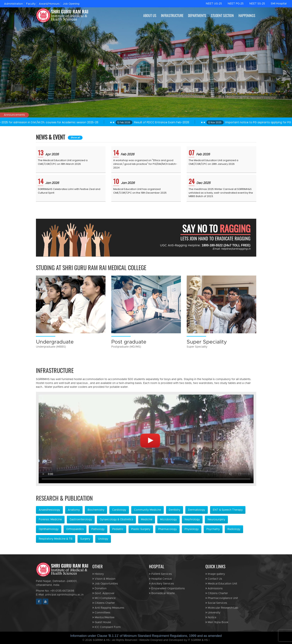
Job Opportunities (105, 584)
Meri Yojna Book (217, 622)
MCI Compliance (104, 598)
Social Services (216, 603)
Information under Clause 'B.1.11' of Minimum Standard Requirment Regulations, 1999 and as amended (146, 636)
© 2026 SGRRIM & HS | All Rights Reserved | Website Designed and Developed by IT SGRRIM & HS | (146, 640)
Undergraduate (55, 342)
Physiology (192, 529)
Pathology (98, 529)
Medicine (147, 520)
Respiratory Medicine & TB (56, 539)
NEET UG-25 (214, 4)
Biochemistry (96, 510)
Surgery (85, 539)
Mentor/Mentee (103, 617)
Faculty (31, 4)
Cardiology (119, 510)
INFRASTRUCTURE (172, 15)
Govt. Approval (103, 593)
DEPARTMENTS (197, 15)
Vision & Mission (104, 579)
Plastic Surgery (141, 529)
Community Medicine (147, 510)
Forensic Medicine (50, 520)
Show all (75, 138)
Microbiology (168, 520)
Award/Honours (49, 4)
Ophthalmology (49, 529)
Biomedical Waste (162, 593)
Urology (103, 539)
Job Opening (71, 4)
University (213, 613)
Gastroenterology (81, 520)
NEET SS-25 (257, 4)
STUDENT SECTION (222, 15)
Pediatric (118, 529)
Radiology (234, 529)
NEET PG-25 (236, 4)
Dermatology (197, 510)
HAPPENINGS (247, 15)
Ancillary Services (161, 584)
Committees (101, 613)
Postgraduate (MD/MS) (126, 347)
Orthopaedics (75, 529)
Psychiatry (213, 529)
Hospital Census (160, 579)
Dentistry (175, 510)
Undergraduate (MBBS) (51, 347)
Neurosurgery (216, 520)
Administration (13, 4)
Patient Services (160, 574)
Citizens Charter (104, 603)
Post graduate (129, 342)
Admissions (214, 588)
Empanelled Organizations (167, 588)
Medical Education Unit (221, 584)
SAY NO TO (216, 228)
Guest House (102, 622)
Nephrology (192, 520)
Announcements (14, 115)
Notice (211, 617)
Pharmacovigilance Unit (222, 598)
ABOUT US (150, 15)
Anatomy (74, 510)
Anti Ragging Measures (108, 608)
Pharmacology (167, 529)
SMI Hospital (279, 4)
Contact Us (214, 579)
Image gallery (215, 574)
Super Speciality (207, 342)
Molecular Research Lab (222, 608)
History (98, 574)
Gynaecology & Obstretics (116, 520)
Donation (99, 588)
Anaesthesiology (49, 510)
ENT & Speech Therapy (228, 510)
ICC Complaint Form (107, 627)
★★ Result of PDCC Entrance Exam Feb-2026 (164, 122)
